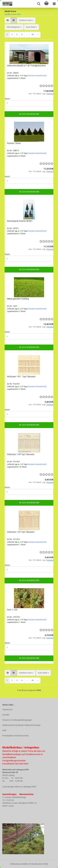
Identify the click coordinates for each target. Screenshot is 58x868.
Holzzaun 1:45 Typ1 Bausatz (21, 454)
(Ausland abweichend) (37, 76)
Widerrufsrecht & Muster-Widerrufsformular (21, 725)
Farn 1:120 (12, 610)
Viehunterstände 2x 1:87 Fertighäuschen (26, 66)
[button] (8, 20)
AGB (4, 730)
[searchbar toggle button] (39, 4)
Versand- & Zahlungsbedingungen (17, 720)
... (27, 35)
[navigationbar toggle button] (54, 4)
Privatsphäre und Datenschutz (15, 736)
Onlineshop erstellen (19, 864)
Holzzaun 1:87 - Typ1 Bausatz (21, 377)
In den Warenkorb (29, 114)
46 (33, 35)
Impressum (7, 709)
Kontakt (6, 715)
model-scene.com (13, 14)
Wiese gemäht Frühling (18, 299)
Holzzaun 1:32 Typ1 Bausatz (21, 532)
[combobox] (26, 20)
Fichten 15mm (14, 143)
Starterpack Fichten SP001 (20, 221)
